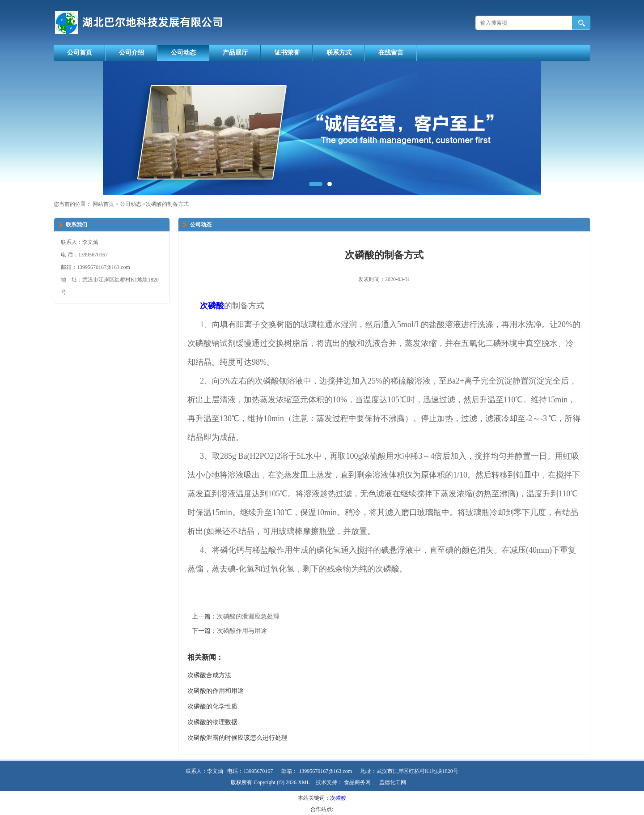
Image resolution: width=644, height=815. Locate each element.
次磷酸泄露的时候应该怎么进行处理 (237, 738)
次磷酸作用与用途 (242, 631)
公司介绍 (131, 53)
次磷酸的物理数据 (212, 722)
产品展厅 (235, 53)
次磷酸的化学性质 (212, 706)
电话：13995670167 (250, 771)
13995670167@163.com (325, 771)
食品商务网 (357, 782)
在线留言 (391, 53)
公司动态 (183, 53)
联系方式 (339, 53)
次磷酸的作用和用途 (216, 691)
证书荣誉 (287, 53)
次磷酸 (338, 798)
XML (304, 782)
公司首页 (80, 53)
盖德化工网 (393, 782)
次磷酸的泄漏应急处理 (248, 617)
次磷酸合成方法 (209, 675)
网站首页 (103, 204)
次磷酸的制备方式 (167, 204)
